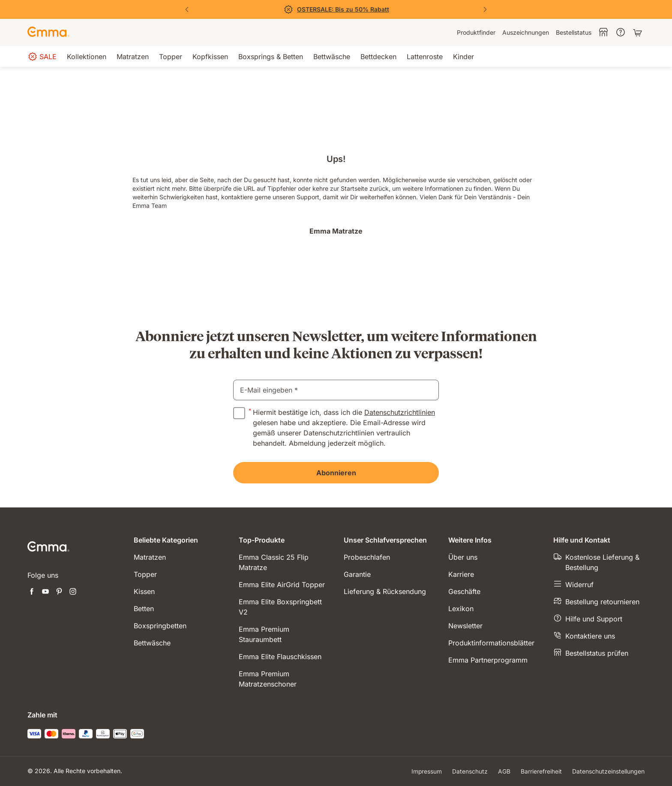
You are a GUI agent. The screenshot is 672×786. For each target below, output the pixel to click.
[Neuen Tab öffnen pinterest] (59, 592)
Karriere (461, 574)
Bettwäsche (152, 643)
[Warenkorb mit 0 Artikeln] (639, 33)
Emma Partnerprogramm (488, 660)
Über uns (463, 557)
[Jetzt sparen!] (336, 9)
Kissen (144, 591)
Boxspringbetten (160, 626)
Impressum (426, 771)
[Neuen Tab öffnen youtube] (45, 592)
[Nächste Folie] (485, 9)
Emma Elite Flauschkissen (280, 657)
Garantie (357, 574)
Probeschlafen (367, 557)
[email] (336, 390)
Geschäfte (464, 591)
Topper (145, 574)
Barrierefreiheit (541, 771)
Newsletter (465, 626)
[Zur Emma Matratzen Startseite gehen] (48, 33)
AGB (504, 771)
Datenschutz (470, 771)
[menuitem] (476, 33)
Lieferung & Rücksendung (385, 591)
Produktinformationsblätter (491, 643)
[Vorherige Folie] (187, 9)
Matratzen (150, 557)
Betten (144, 609)
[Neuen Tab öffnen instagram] (73, 592)
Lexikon (461, 609)
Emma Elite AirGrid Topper (282, 585)
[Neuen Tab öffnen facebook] (32, 592)
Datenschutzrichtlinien (400, 412)
